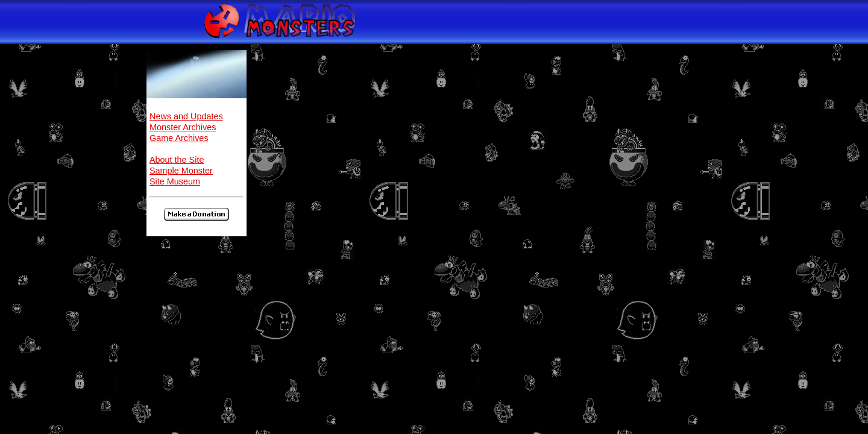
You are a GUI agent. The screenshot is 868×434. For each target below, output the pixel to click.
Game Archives (179, 138)
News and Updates (186, 116)
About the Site (177, 160)
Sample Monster (181, 171)
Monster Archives (183, 127)
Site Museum (175, 181)
